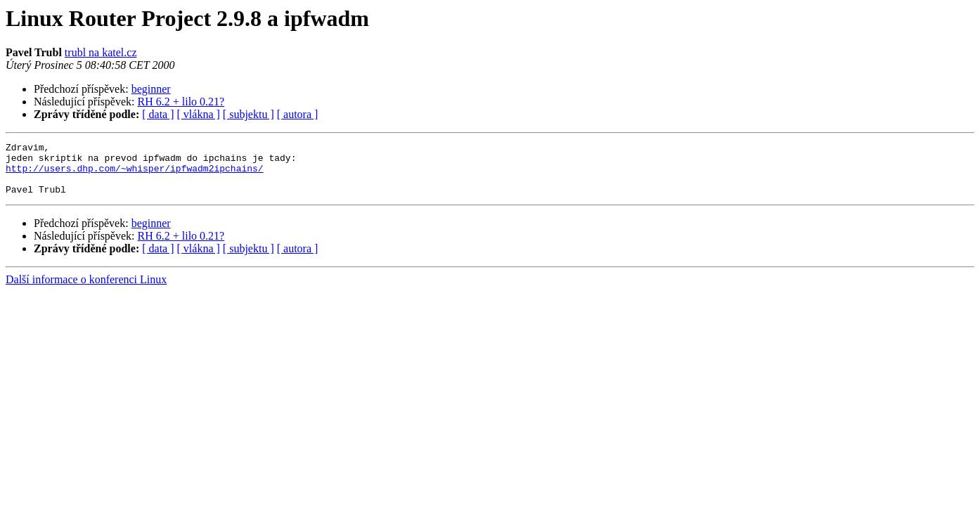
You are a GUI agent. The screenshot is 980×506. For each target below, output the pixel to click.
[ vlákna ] (199, 114)
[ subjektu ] (249, 114)
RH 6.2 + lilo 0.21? (181, 102)
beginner (151, 89)
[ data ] (158, 114)
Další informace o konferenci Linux (86, 290)
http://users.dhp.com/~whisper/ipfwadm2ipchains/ (135, 174)
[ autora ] (298, 114)
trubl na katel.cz (101, 52)
